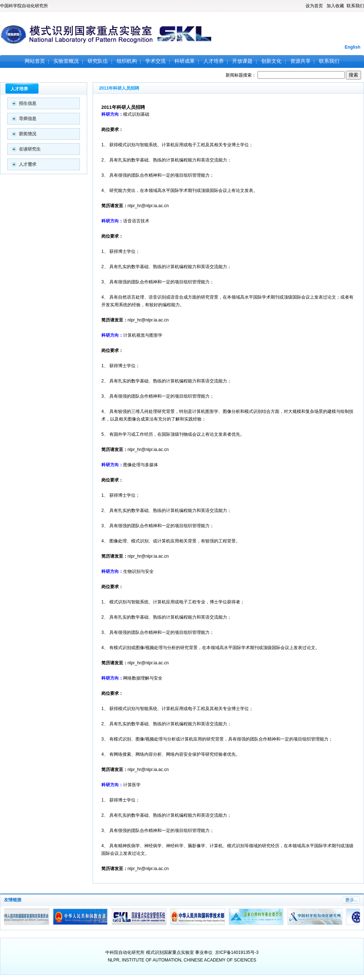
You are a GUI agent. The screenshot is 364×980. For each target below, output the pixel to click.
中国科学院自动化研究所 (24, 6)
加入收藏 (335, 6)
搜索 (353, 75)
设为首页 (314, 6)
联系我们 (355, 6)
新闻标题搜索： (286, 75)
